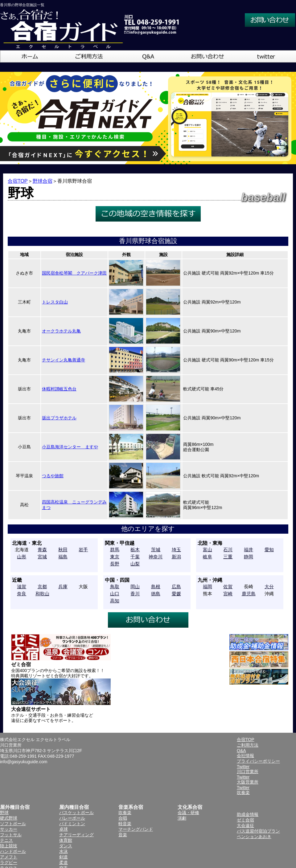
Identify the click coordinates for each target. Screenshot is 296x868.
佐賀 (228, 587)
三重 (228, 557)
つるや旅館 (53, 476)
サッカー (9, 829)
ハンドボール (13, 851)
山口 (115, 594)
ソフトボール (13, 824)
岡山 (135, 587)
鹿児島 (249, 594)
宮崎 (228, 594)
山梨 (135, 564)
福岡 (208, 587)
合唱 (123, 818)
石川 (228, 550)
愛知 (269, 550)
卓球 (64, 829)
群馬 (115, 550)
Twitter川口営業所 (248, 769)
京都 (42, 587)
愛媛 (176, 594)
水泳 (64, 851)
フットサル (11, 835)
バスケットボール (76, 813)
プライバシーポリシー (258, 761)
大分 (269, 587)
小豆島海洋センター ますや (70, 447)
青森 (42, 550)
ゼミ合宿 (245, 820)
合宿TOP (18, 181)
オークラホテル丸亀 (61, 331)
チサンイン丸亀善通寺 (64, 360)
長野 (115, 564)
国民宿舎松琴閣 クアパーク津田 (74, 273)
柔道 (64, 862)
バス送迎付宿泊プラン (258, 831)
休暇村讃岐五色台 (59, 389)
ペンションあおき (254, 837)
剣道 (64, 857)
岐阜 (208, 557)
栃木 (135, 550)
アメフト (9, 857)
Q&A (241, 751)
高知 (115, 601)
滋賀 (22, 587)
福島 (63, 557)
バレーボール (72, 818)
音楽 (123, 835)
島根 (156, 587)
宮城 (42, 557)
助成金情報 (248, 814)
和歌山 (42, 594)
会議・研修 (188, 813)
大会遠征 (245, 825)
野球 (4, 813)
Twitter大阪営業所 (248, 780)
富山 (208, 550)
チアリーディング (76, 835)
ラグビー (9, 862)
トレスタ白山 (55, 302)
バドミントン (72, 824)
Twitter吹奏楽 (243, 790)
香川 (135, 594)
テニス (6, 840)
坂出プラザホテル (59, 418)
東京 (115, 557)
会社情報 (245, 756)
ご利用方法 (248, 745)
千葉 (135, 557)
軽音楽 (125, 824)
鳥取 (115, 587)
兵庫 (63, 587)
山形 (22, 557)
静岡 (249, 557)
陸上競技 (9, 846)
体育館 (66, 840)
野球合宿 (43, 181)
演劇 (182, 818)
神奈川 (156, 557)
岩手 (83, 550)
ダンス (66, 846)
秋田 (63, 550)
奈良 (22, 594)
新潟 (176, 557)
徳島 (156, 594)
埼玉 (176, 550)
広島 (176, 587)
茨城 (156, 550)
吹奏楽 (125, 813)
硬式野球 (9, 818)
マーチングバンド (136, 829)
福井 (249, 550)
